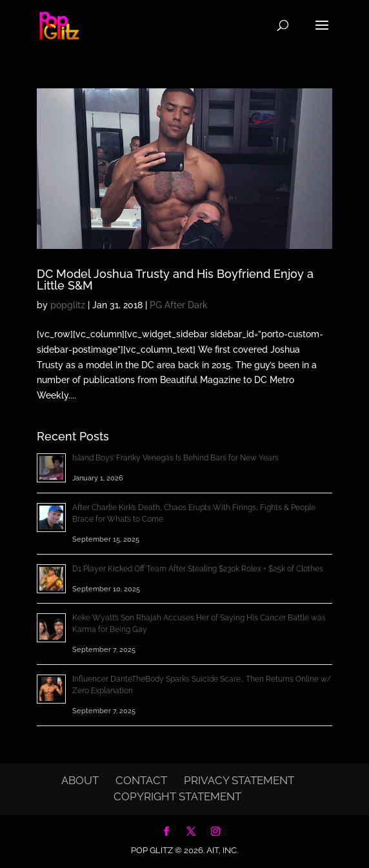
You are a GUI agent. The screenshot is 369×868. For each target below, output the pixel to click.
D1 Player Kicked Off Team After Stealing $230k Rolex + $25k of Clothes (198, 569)
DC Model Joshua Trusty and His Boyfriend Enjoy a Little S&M (175, 280)
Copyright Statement (177, 796)
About (80, 780)
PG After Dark (179, 305)
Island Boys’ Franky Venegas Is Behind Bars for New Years (175, 458)
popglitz (68, 305)
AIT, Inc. (221, 850)
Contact (141, 780)
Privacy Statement (239, 780)
